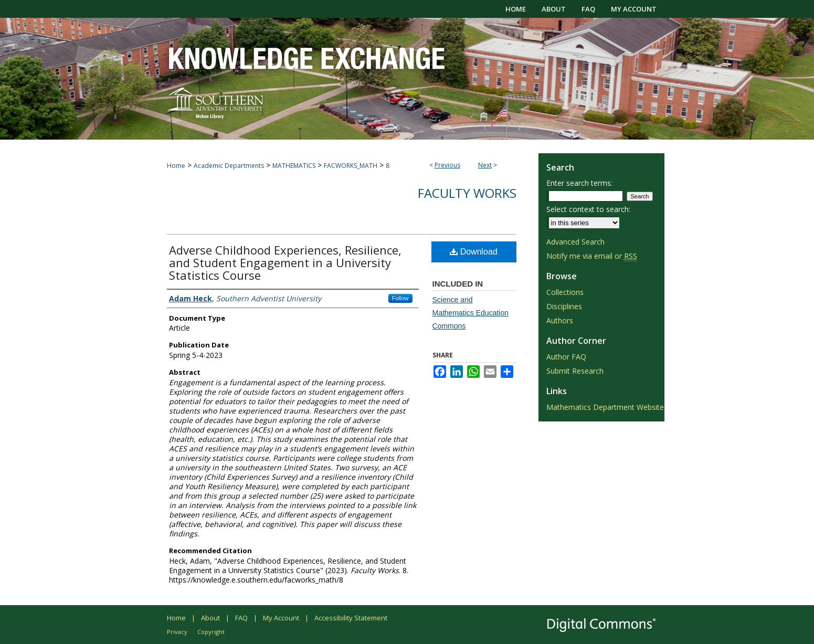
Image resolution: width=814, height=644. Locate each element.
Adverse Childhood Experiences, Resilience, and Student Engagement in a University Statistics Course (285, 262)
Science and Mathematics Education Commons (471, 313)
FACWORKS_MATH (351, 166)
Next (485, 165)
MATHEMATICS (294, 166)
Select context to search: (588, 209)
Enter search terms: (579, 183)
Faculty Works (467, 193)
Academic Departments (229, 166)
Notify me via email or (592, 256)
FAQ (241, 618)
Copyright (211, 632)
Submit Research (575, 371)
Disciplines (564, 306)
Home (176, 166)
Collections (565, 292)
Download (474, 252)
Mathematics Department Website (605, 407)
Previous (447, 165)
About (210, 618)
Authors (560, 320)
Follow (400, 298)
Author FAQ (566, 357)
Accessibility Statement (351, 618)
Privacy (177, 632)
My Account (281, 618)
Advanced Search (575, 242)
